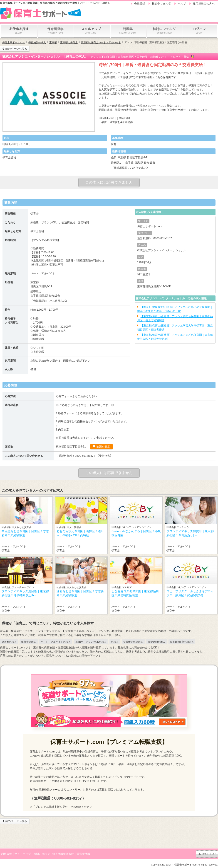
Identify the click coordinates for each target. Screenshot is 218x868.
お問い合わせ (42, 854)
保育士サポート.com (14, 42)
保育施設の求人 (37, 42)
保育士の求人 (29, 642)
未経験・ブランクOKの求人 (91, 642)
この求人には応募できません (109, 182)
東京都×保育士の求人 (182, 642)
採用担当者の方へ (204, 4)
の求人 (115, 642)
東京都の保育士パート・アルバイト (101, 42)
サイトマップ (23, 854)
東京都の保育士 (69, 42)
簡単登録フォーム (50, 790)
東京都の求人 (9, 642)
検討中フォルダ (161, 4)
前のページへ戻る (16, 49)
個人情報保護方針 (63, 854)
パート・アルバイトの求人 (56, 642)
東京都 (53, 42)
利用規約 (7, 854)
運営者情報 (83, 854)
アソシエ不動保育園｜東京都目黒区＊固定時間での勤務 (156, 42)
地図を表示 (103, 447)
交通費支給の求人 (133, 642)
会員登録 (140, 4)
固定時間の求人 (157, 642)
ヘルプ (182, 4)
